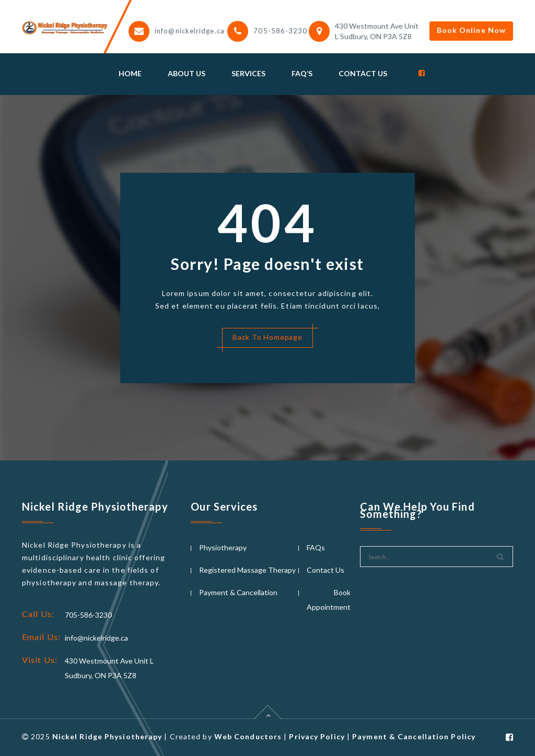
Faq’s (302, 73)
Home (130, 73)
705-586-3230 (280, 31)
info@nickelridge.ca (190, 31)
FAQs (316, 547)
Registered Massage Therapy (247, 570)
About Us (187, 73)
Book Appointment (329, 600)
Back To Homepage (267, 337)
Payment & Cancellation (238, 592)
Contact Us (363, 73)
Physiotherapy (223, 547)
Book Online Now (472, 30)
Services (248, 73)
